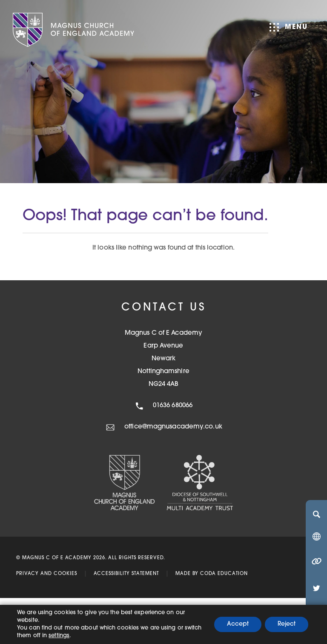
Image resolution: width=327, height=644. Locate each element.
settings (59, 636)
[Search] (316, 514)
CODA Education (224, 574)
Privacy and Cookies (47, 574)
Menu (289, 27)
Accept (238, 624)
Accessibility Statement (126, 574)
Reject (287, 624)
